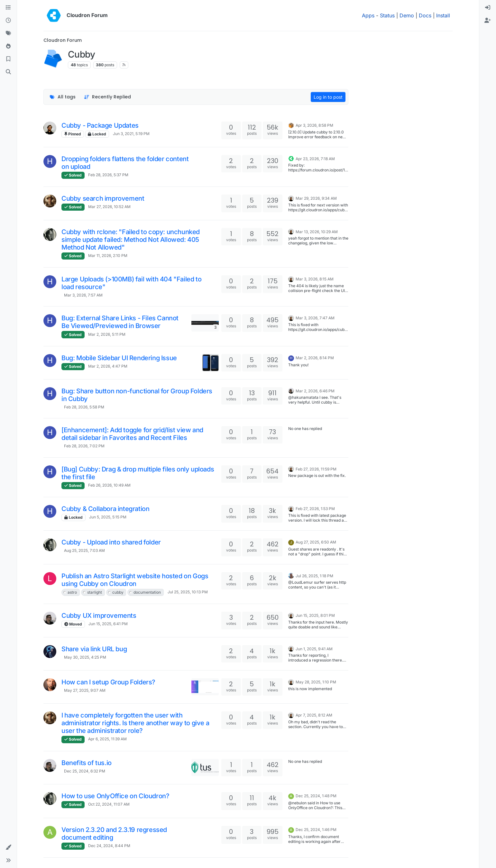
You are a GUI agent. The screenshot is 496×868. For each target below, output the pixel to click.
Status (387, 15)
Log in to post (328, 97)
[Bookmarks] (8, 59)
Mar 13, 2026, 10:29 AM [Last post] (317, 232)
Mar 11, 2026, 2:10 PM (108, 256)
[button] (8, 847)
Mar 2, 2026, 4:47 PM (108, 366)
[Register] (488, 21)
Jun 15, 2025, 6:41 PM (108, 624)
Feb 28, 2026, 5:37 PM (108, 175)
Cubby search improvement (103, 198)
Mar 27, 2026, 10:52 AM (109, 207)
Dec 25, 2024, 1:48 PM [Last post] (316, 796)
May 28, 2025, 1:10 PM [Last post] (316, 682)
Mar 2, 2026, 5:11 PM (107, 334)
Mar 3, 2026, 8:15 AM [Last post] (315, 279)
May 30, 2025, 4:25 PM (85, 657)
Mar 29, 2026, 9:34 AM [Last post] (316, 198)
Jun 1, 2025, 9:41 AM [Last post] (314, 649)
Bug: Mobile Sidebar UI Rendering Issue (119, 358)
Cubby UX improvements (99, 616)
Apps (368, 15)
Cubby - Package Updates (100, 125)
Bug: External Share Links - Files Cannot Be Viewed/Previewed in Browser (120, 322)
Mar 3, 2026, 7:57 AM (83, 295)
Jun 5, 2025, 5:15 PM (108, 517)
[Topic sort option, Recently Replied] (108, 97)
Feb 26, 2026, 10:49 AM (109, 485)
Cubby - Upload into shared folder (111, 542)
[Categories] (8, 8)
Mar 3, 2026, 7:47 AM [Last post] (315, 318)
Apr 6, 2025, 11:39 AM (107, 739)
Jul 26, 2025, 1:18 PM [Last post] (314, 576)
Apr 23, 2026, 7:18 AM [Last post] (315, 159)
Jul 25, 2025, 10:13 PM (188, 592)
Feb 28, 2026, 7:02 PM (84, 446)
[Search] (8, 72)
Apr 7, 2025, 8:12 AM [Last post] (314, 715)
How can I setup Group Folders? (108, 682)
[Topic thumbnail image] (205, 323)
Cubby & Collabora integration (105, 509)
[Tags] (8, 33)
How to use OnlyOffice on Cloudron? (115, 796)
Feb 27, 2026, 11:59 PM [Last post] (316, 469)
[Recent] (8, 21)
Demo (407, 15)
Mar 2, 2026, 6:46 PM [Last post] (315, 391)
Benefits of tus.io (87, 763)
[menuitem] (488, 8)
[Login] (488, 8)
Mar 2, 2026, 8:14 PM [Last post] (315, 358)
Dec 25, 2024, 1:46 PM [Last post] (316, 830)
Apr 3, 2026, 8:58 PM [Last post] (314, 125)
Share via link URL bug (94, 649)
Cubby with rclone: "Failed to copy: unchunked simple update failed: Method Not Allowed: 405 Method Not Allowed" (131, 240)
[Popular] (8, 46)
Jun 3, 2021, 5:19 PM (131, 134)
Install (443, 15)
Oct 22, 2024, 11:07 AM (109, 804)
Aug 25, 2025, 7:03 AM (84, 550)
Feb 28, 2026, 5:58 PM (84, 407)
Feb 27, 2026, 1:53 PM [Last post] (315, 509)
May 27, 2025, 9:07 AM (85, 690)
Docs (425, 15)
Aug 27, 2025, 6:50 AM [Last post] (316, 542)
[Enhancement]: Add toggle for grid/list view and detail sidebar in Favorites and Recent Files (132, 434)
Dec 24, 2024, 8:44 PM (109, 846)
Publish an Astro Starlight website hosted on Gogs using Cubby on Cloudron (135, 580)
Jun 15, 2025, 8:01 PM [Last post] (315, 615)
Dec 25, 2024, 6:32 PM (85, 771)
